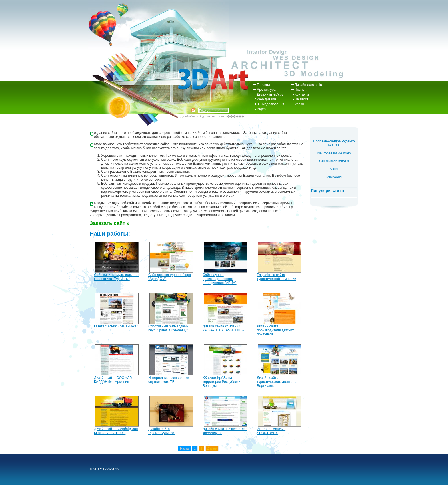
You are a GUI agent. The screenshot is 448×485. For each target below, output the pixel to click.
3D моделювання (270, 104)
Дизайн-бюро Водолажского (199, 116)
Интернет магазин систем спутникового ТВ (169, 380)
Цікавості (302, 99)
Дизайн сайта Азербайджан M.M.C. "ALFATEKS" (116, 431)
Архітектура (266, 90)
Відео (261, 109)
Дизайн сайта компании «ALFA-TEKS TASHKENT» (223, 328)
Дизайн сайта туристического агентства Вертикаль (277, 382)
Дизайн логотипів (308, 85)
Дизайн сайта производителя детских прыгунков (275, 330)
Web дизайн (266, 99)
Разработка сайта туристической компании (277, 277)
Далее (212, 448)
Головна (263, 85)
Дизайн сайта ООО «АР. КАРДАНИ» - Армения (113, 380)
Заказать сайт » (110, 223)
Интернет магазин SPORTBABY (271, 431)
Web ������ (232, 116)
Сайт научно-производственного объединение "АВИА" (220, 279)
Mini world (334, 177)
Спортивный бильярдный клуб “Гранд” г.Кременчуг (168, 328)
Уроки (299, 104)
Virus (334, 169)
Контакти (302, 94)
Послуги (301, 90)
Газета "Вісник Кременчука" (116, 326)
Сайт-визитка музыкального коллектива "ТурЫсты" (116, 277)
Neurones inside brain (334, 153)
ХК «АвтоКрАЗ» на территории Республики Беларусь (221, 382)
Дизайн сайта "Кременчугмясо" (162, 431)
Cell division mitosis (334, 161)
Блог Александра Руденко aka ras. (334, 143)
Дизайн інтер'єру (270, 94)
